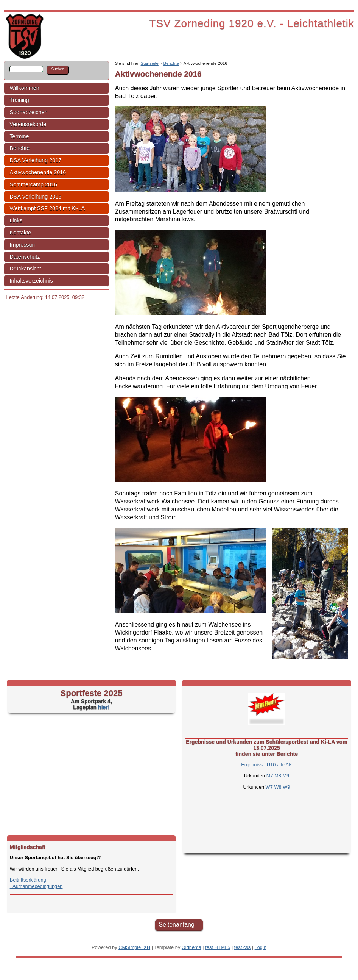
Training (19, 100)
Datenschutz (25, 257)
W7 (269, 787)
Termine (19, 136)
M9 (286, 776)
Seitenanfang (177, 925)
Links (16, 220)
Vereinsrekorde (28, 124)
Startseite (150, 63)
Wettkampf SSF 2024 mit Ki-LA (47, 208)
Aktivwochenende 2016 (38, 172)
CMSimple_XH (134, 947)
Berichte (19, 148)
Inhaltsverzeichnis (31, 281)
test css (242, 947)
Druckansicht (25, 269)
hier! (104, 707)
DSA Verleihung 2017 (35, 160)
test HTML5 (218, 947)
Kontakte (20, 233)
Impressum (23, 245)
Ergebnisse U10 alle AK (266, 765)
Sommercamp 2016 (33, 184)
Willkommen (24, 88)
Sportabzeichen (28, 112)
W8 (278, 787)
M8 (278, 776)
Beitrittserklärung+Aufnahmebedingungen (36, 883)
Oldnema (191, 947)
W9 (286, 787)
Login (261, 947)
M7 (270, 776)
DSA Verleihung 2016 (35, 197)
